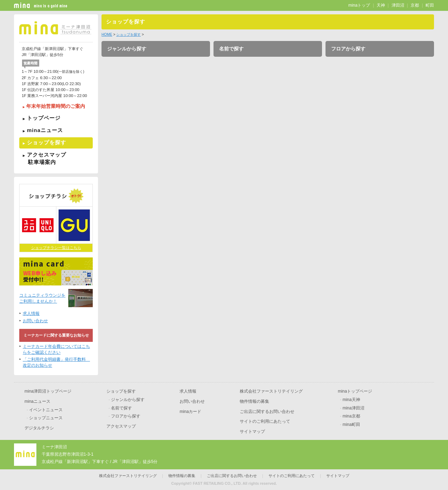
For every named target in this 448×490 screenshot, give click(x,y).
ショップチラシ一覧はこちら (56, 248)
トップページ (44, 118)
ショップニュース (46, 418)
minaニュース (45, 130)
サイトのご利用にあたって (265, 421)
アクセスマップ (56, 158)
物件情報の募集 (254, 401)
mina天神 (351, 400)
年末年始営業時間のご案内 (56, 106)
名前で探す (231, 49)
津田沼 (398, 5)
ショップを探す (47, 142)
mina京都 (351, 416)
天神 (381, 5)
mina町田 (351, 425)
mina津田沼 (353, 408)
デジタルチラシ (39, 428)
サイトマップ (252, 432)
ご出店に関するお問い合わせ (267, 412)
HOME (107, 34)
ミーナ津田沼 (54, 447)
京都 (415, 5)
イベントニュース (46, 410)
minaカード (190, 412)
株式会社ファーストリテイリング (271, 391)
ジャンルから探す (127, 49)
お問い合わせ (35, 321)
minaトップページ (355, 391)
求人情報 (31, 313)
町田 (430, 5)
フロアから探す (348, 49)
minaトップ (359, 5)
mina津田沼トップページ (48, 391)
